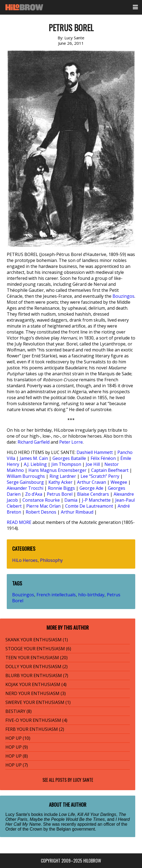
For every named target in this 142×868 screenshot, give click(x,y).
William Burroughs (26, 476)
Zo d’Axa (34, 494)
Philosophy (51, 560)
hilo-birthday (91, 595)
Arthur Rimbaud (77, 512)
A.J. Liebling (35, 464)
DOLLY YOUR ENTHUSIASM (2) (37, 667)
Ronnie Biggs (61, 488)
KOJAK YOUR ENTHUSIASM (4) (36, 684)
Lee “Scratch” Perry (100, 476)
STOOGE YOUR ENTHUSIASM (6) (38, 649)
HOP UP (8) (17, 756)
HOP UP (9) (17, 747)
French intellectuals (56, 595)
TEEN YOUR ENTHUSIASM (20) (37, 658)
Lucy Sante (83, 780)
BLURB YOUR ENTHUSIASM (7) (37, 675)
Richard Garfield (34, 442)
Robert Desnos (41, 512)
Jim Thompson (66, 464)
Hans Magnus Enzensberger (57, 470)
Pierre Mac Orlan (43, 506)
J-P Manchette (96, 500)
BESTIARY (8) (19, 711)
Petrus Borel (60, 494)
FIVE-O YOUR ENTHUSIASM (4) (36, 720)
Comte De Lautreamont (89, 506)
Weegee (119, 482)
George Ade (91, 488)
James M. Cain (34, 458)
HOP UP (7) (17, 765)
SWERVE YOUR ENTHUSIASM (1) (38, 702)
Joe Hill (93, 464)
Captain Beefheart (110, 470)
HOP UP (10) (18, 738)
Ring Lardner (63, 476)
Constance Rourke (41, 500)
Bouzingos (123, 296)
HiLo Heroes (25, 560)
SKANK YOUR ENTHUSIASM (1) (37, 640)
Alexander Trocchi (25, 488)
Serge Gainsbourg (25, 482)
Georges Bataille (69, 458)
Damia (71, 500)
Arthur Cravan (92, 482)
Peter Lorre (71, 442)
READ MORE (19, 522)
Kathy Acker (60, 482)
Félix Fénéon (103, 458)
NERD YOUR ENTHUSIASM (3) (36, 693)
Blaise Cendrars (93, 494)
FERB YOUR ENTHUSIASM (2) (35, 729)
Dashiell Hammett (95, 452)
